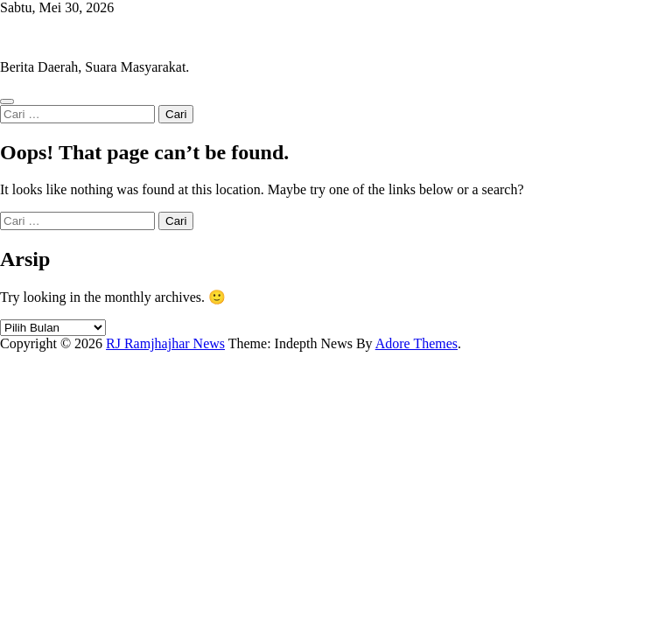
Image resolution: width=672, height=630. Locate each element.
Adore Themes (416, 343)
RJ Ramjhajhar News (59, 37)
